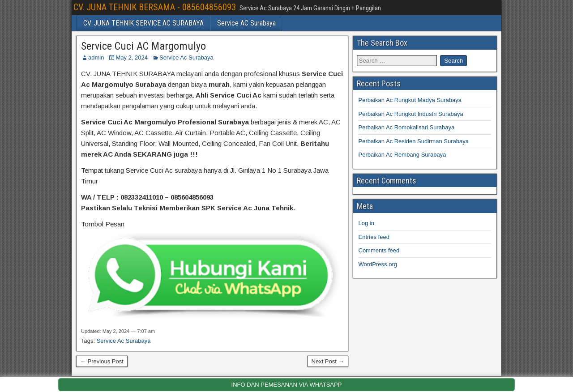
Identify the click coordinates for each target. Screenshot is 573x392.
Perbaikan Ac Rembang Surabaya (402, 155)
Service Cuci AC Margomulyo (143, 46)
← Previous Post (102, 361)
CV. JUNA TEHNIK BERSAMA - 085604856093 (155, 7)
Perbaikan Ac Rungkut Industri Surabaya (411, 114)
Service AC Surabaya (246, 23)
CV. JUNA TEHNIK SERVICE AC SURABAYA (143, 23)
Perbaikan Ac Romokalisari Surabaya (407, 127)
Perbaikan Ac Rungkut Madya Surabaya (410, 100)
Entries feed (374, 237)
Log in (366, 223)
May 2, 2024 (132, 58)
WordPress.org (378, 264)
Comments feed (379, 250)
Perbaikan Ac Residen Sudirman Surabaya (414, 141)
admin (96, 58)
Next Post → (328, 361)
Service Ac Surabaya (186, 58)
